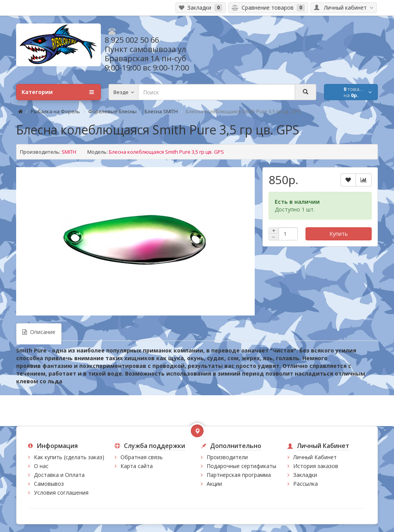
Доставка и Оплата (59, 475)
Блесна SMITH (161, 111)
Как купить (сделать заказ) (69, 457)
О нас (41, 466)
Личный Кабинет (315, 457)
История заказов (316, 466)
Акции (214, 484)
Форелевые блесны (112, 111)
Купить (339, 234)
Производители (227, 457)
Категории (58, 92)
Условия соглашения (61, 493)
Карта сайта (137, 466)
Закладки (305, 475)
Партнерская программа (239, 475)
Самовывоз (49, 484)
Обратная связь (142, 457)
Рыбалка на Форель (55, 111)
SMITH (69, 152)
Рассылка (306, 484)
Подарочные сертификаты (241, 466)
